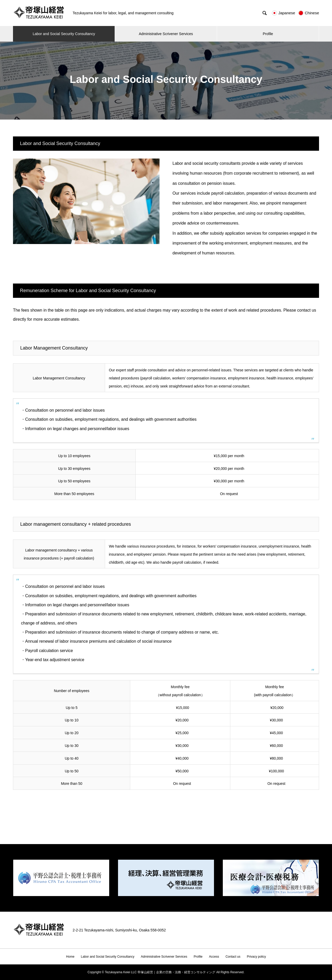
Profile (268, 34)
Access (214, 957)
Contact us (233, 957)
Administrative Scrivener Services (166, 34)
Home (70, 957)
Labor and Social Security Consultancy (64, 34)
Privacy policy (256, 957)
